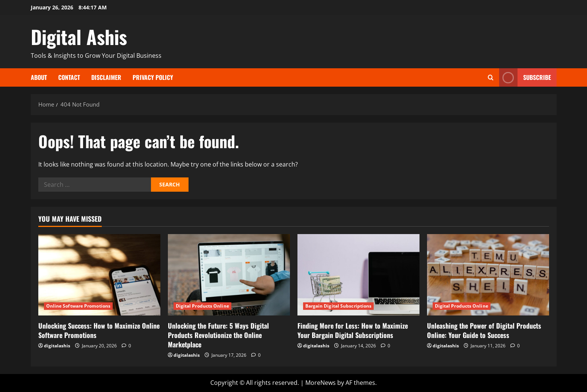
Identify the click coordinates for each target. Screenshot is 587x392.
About (39, 77)
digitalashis (57, 346)
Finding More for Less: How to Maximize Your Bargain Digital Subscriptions (353, 330)
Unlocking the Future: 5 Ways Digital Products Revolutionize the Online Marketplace (218, 335)
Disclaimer (106, 77)
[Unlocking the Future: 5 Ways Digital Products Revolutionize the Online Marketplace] (229, 275)
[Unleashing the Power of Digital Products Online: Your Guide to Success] (488, 275)
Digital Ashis (79, 36)
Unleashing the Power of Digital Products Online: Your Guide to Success (484, 330)
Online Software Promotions (78, 306)
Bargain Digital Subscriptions (339, 306)
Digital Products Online (202, 306)
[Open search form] (491, 77)
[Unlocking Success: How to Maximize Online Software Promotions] (99, 275)
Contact (69, 77)
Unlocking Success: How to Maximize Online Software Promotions (99, 330)
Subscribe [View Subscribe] (525, 77)
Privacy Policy (153, 77)
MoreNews (321, 383)
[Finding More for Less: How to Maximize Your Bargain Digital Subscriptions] (358, 275)
